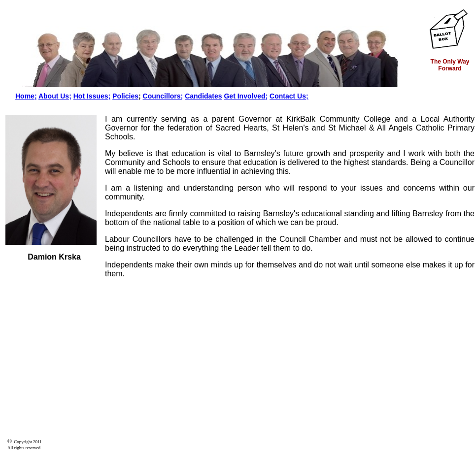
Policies (125, 96)
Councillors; (163, 96)
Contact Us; (289, 96)
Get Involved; (246, 96)
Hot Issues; (92, 96)
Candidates (203, 96)
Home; (26, 96)
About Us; (55, 96)
